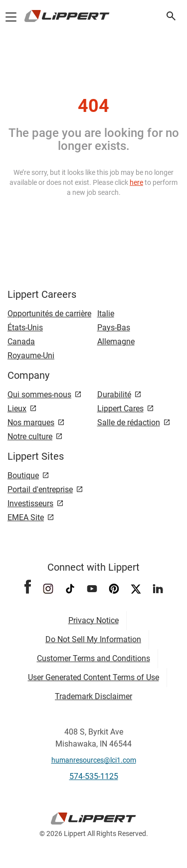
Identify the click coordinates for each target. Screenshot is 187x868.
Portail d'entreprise (40, 489)
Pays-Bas (114, 328)
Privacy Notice (93, 620)
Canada (21, 342)
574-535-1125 (94, 776)
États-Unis (25, 328)
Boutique (23, 475)
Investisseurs (30, 503)
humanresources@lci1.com (94, 760)
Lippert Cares (120, 409)
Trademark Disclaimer (93, 696)
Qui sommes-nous (39, 395)
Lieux (17, 409)
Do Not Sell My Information (93, 639)
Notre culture (30, 436)
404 (93, 106)
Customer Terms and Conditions (93, 658)
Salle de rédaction (129, 423)
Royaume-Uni (31, 356)
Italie (106, 314)
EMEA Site (26, 517)
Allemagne (116, 342)
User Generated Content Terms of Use (93, 677)
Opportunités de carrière (49, 314)
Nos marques (31, 423)
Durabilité (114, 395)
